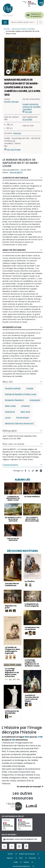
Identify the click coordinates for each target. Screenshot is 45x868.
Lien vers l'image (14, 150)
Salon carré (25, 412)
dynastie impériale (13, 388)
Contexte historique (15, 178)
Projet (16, 862)
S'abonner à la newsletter (36, 15)
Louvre (8, 418)
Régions (10, 858)
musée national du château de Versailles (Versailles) (32, 107)
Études (10, 854)
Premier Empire (23, 418)
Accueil (6, 29)
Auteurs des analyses (27, 854)
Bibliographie (10, 431)
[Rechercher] (24, 22)
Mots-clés (8, 382)
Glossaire (32, 858)
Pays (21, 858)
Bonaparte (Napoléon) (14, 400)
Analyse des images (14, 250)
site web (28, 112)
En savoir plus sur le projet (29, 787)
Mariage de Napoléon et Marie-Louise (21, 394)
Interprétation (12, 327)
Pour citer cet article (13, 444)
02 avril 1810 (27, 120)
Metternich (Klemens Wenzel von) (19, 423)
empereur (26, 406)
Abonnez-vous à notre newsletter (20, 839)
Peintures (17, 133)
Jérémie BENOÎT (16, 172)
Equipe (26, 862)
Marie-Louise (10, 406)
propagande (35, 400)
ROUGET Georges (11, 102)
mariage (30, 388)
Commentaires (10, 465)
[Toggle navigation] (5, 22)
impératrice (10, 412)
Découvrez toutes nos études (23, 29)
